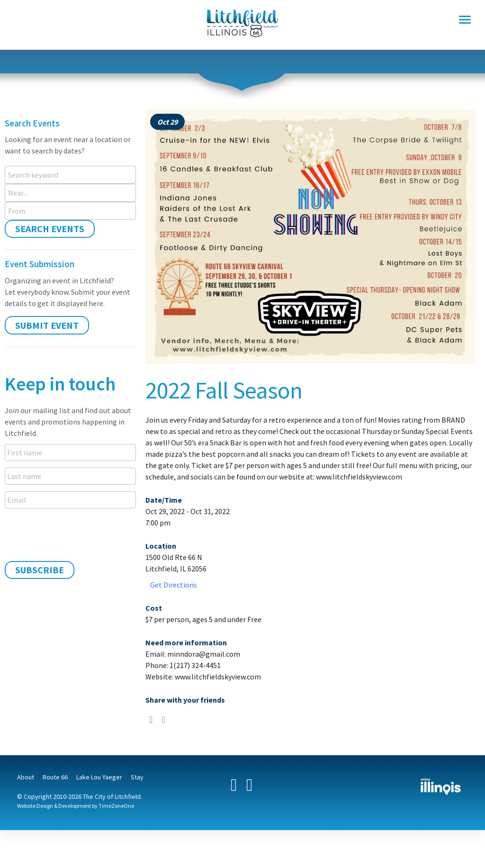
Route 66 (55, 777)
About (26, 777)
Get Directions (174, 585)
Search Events (50, 229)
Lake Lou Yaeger (99, 777)
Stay (137, 777)
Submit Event (47, 325)
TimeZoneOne (116, 806)
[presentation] (77, 533)
